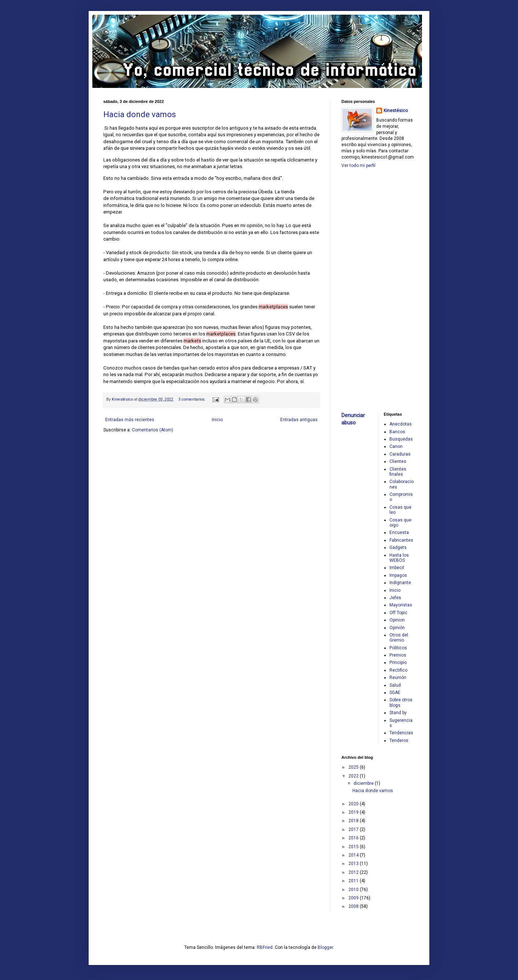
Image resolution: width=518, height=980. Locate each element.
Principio (398, 662)
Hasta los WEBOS (399, 558)
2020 (354, 804)
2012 (354, 872)
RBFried (265, 947)
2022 (354, 776)
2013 (354, 864)
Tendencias (401, 733)
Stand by (398, 713)
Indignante (400, 583)
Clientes (398, 461)
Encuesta (399, 532)
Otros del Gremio (399, 638)
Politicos (398, 648)
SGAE (395, 693)
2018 (354, 821)
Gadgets (398, 547)
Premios (398, 655)
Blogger (325, 947)
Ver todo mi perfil (358, 166)
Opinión (397, 628)
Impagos (398, 575)
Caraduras (400, 454)
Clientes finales (398, 472)
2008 (354, 906)
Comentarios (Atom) (153, 430)
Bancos (397, 432)
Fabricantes (401, 540)
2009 (354, 898)
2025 (354, 767)
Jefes (395, 598)
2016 (354, 838)
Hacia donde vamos (140, 114)
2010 (354, 890)
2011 (354, 881)
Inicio (217, 420)
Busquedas (401, 439)
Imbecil (397, 568)
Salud (395, 685)
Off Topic (398, 613)
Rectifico (398, 670)
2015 (354, 847)
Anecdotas (401, 424)
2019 (354, 812)
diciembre (364, 783)
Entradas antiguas (299, 420)
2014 (354, 855)
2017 (354, 829)
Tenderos (399, 740)
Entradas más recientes (130, 420)
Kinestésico (396, 111)
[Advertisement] (363, 289)
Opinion (397, 620)
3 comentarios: (193, 399)
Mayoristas (401, 605)
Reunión (398, 678)
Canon (396, 446)
